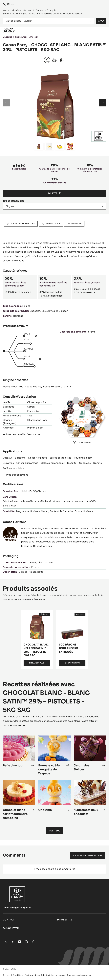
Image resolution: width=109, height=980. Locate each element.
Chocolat (7, 37)
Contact (9, 920)
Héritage (18, 316)
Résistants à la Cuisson (27, 37)
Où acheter (11, 928)
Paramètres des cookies (79, 975)
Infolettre (65, 920)
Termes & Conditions (13, 975)
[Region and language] (49, 21)
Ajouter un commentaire (88, 855)
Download (82, 443)
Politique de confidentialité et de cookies (45, 975)
